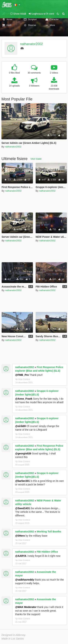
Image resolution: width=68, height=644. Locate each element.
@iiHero (20, 536)
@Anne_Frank (24, 399)
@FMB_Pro (22, 375)
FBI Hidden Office (47, 552)
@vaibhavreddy (25, 580)
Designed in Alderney (13, 635)
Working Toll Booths (49, 532)
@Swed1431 (23, 508)
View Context (23, 379)
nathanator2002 (31, 44)
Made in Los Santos (13, 639)
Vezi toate (36, 159)
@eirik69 (20, 426)
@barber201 (23, 481)
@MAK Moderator (26, 607)
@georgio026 (23, 453)
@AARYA (21, 556)
